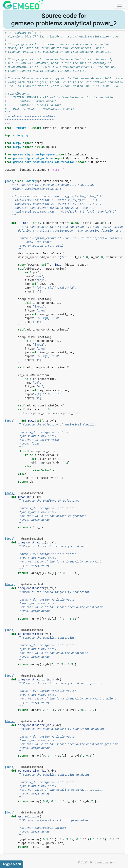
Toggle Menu (12, 864)
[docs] (10, 181)
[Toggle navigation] (119, 5)
